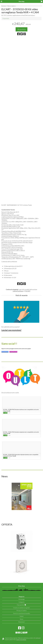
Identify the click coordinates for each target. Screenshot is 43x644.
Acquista (21, 29)
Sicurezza (4, 6)
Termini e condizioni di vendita (21, 613)
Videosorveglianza (11, 6)
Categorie (21, 602)
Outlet (22, 616)
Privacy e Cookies (22, 611)
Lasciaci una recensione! (11, 330)
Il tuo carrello (21, 605)
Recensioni (22, 622)
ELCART (28, 291)
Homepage (22, 599)
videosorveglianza (18, 291)
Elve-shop (21, 1)
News (21, 619)
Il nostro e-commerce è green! (22, 608)
